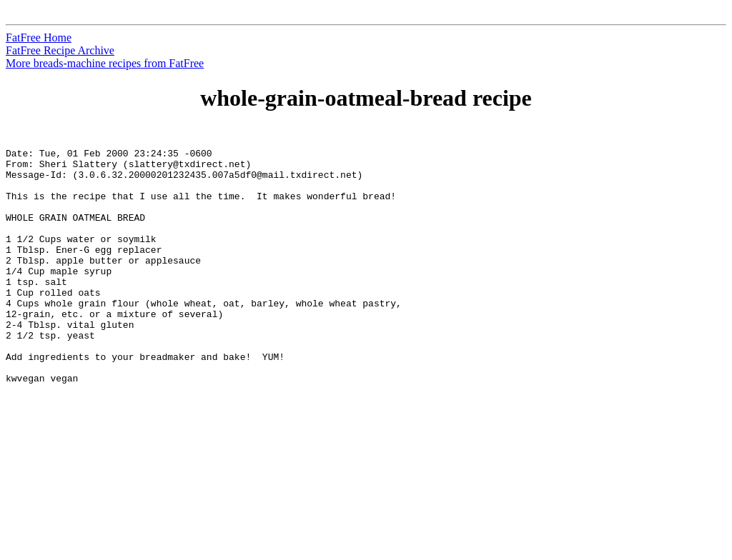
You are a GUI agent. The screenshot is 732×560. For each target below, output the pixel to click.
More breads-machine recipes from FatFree (105, 63)
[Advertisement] (667, 344)
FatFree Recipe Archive (60, 50)
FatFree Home (39, 37)
